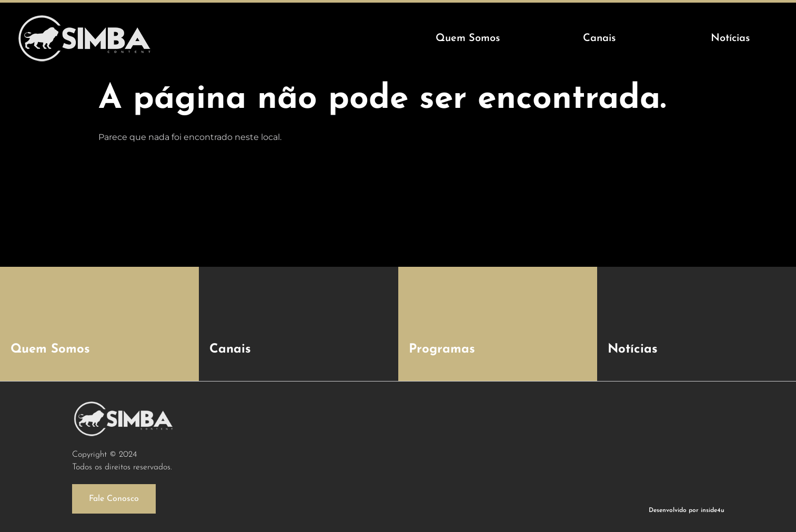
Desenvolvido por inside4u (687, 510)
